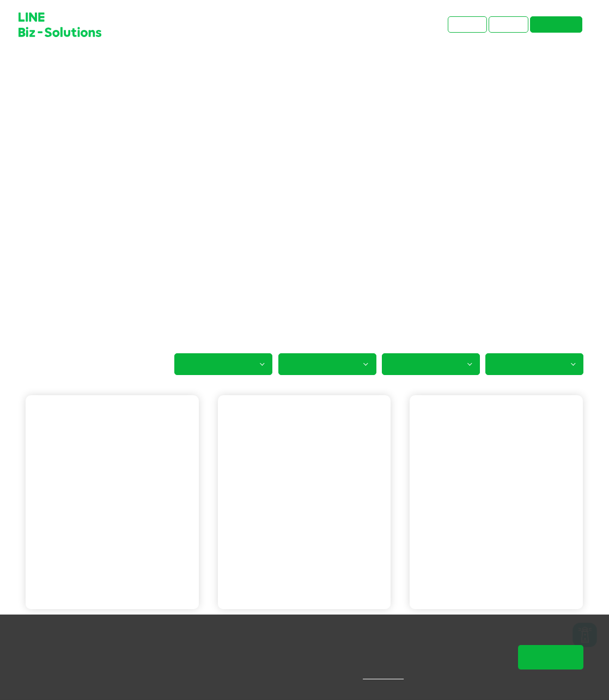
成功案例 (70, 68)
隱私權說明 (391, 676)
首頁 (34, 68)
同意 (551, 657)
